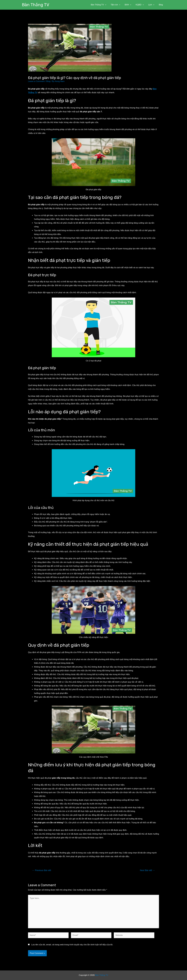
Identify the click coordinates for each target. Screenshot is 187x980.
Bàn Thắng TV (36, 5)
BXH (129, 5)
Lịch (152, 5)
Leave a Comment (36, 81)
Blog (161, 5)
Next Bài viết (147, 870)
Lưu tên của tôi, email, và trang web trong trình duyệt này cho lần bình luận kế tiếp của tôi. (72, 945)
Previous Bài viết (42, 870)
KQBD (141, 5)
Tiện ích (117, 5)
